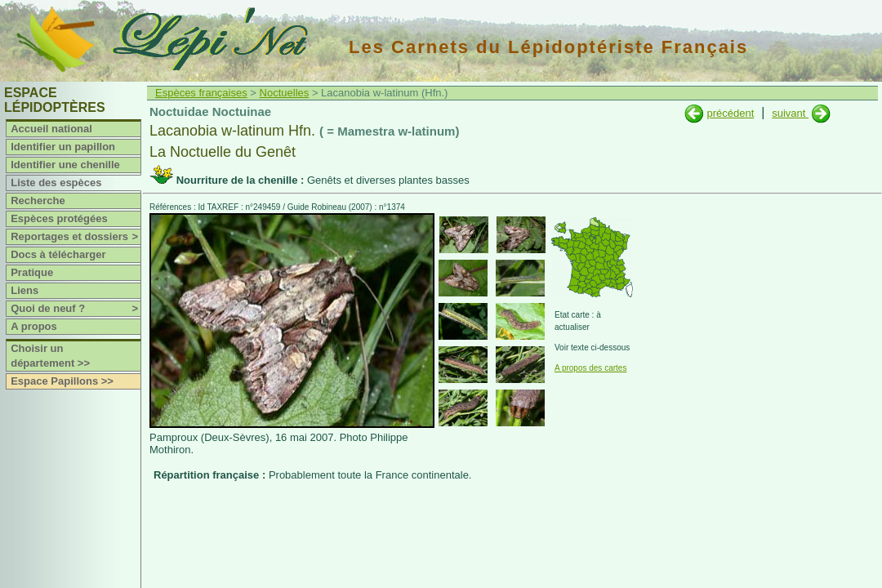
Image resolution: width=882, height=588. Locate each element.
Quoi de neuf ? (76, 309)
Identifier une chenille (65, 165)
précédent (730, 113)
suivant (790, 113)
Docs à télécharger (58, 254)
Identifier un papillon (63, 147)
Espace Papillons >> (62, 381)
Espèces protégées (59, 218)
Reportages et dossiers (76, 237)
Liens (24, 290)
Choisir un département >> (50, 356)
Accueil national (51, 129)
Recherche (38, 200)
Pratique (32, 272)
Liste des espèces (56, 183)
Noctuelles (285, 93)
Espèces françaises (201, 93)
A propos (34, 326)
